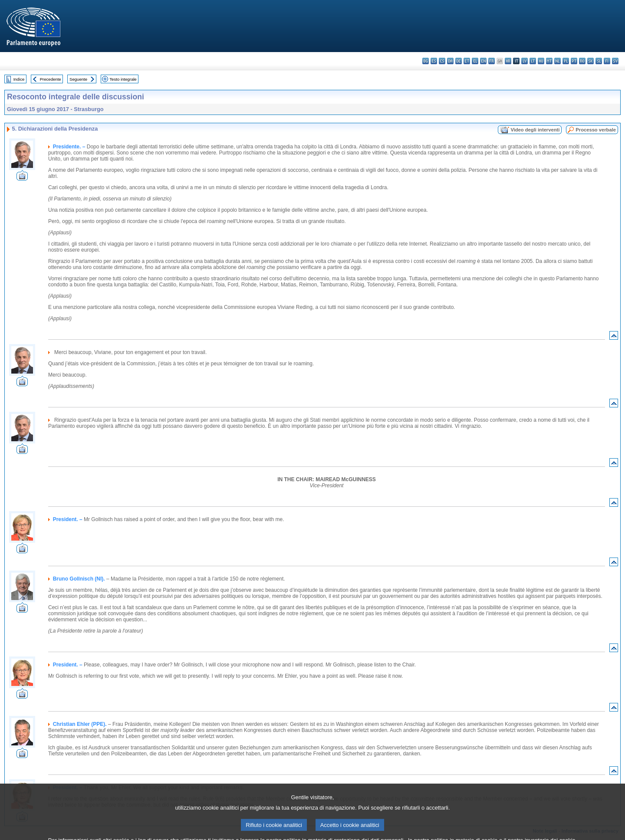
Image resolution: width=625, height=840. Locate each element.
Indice (19, 79)
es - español (434, 61)
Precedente (51, 79)
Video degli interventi (535, 130)
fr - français (492, 61)
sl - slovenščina (599, 61)
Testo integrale (123, 79)
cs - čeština (442, 61)
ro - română (582, 61)
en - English (483, 61)
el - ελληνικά (475, 61)
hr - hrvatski (508, 61)
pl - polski (566, 61)
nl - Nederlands (558, 61)
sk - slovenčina (590, 61)
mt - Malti (549, 61)
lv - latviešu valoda (525, 61)
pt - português (574, 61)
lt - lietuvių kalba (533, 61)
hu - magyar (541, 61)
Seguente (78, 79)
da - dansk (450, 61)
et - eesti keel (467, 61)
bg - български (426, 61)
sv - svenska (615, 61)
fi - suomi (607, 61)
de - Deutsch (459, 61)
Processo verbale (596, 130)
